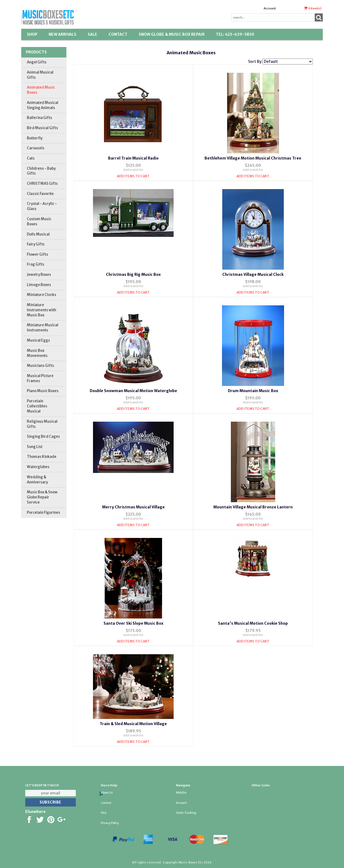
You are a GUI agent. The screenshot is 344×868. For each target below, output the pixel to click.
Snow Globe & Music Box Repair (172, 34)
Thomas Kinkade (42, 457)
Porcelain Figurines (44, 513)
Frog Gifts (36, 264)
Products (36, 52)
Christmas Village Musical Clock (253, 274)
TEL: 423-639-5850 (235, 34)
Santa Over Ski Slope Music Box (133, 623)
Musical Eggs (38, 340)
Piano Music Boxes (43, 391)
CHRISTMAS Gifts (42, 184)
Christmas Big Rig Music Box (133, 274)
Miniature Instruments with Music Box (42, 310)
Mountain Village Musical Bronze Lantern (253, 507)
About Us (107, 793)
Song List (35, 447)
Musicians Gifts (40, 366)
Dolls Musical (38, 234)
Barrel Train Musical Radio (133, 158)
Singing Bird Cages (43, 437)
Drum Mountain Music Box (253, 391)
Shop (32, 34)
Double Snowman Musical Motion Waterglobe (133, 391)
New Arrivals (62, 34)
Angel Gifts (37, 62)
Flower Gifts (37, 254)
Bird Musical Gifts (42, 128)
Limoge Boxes (39, 285)
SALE (92, 34)
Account (270, 8)
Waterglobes (38, 467)
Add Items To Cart (133, 176)
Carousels (36, 148)
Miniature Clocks (42, 295)
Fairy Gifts (36, 244)
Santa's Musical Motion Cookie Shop (253, 623)
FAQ (104, 813)
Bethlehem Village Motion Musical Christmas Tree (253, 158)
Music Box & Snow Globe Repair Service (42, 497)
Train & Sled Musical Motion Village (133, 724)
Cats (31, 158)
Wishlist (181, 793)
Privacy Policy (110, 823)
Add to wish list (133, 170)
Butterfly (35, 138)
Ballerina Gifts (40, 118)
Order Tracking (186, 813)
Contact (118, 34)
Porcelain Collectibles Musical (37, 406)
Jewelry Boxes (39, 275)
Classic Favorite (40, 194)
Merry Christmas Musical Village (133, 507)
